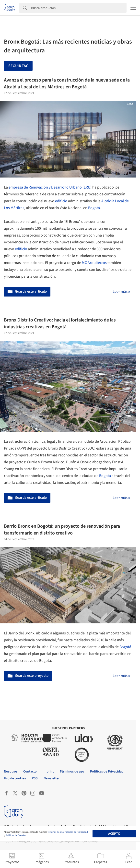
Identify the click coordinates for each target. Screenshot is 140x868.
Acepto (114, 834)
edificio (61, 201)
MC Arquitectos (94, 263)
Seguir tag (18, 66)
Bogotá (94, 208)
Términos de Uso (56, 832)
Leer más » (121, 292)
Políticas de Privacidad (76, 832)
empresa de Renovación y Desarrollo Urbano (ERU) (50, 187)
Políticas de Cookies (16, 835)
